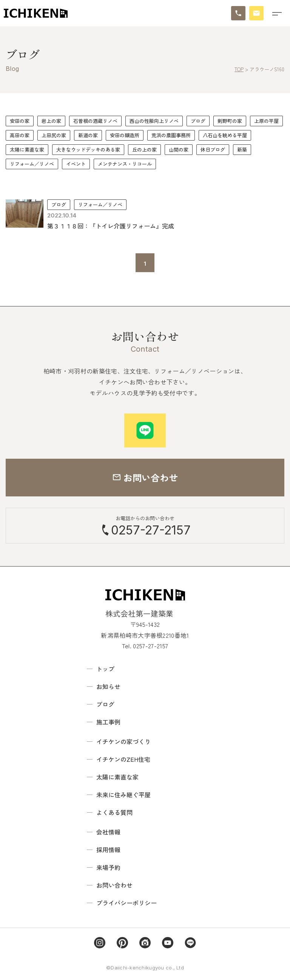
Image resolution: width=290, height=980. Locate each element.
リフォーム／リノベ (32, 164)
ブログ (198, 121)
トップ (105, 669)
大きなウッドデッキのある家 (88, 149)
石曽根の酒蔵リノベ (95, 121)
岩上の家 (51, 121)
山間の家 (179, 149)
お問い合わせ (114, 885)
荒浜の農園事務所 (171, 135)
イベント (76, 164)
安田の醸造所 (125, 135)
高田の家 (20, 135)
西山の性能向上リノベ (154, 121)
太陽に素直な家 (27, 149)
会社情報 (108, 832)
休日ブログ (213, 149)
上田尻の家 (54, 135)
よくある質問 (114, 812)
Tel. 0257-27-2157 (145, 646)
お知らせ (108, 686)
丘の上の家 (144, 149)
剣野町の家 (230, 121)
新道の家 (88, 135)
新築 (242, 149)
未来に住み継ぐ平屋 (123, 795)
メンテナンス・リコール (125, 164)
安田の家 (20, 121)
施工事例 (108, 722)
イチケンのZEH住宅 (123, 759)
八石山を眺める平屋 (225, 135)
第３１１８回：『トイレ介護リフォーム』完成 (111, 226)
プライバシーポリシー (126, 903)
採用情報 (108, 850)
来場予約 (108, 867)
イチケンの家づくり (123, 741)
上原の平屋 (266, 121)
